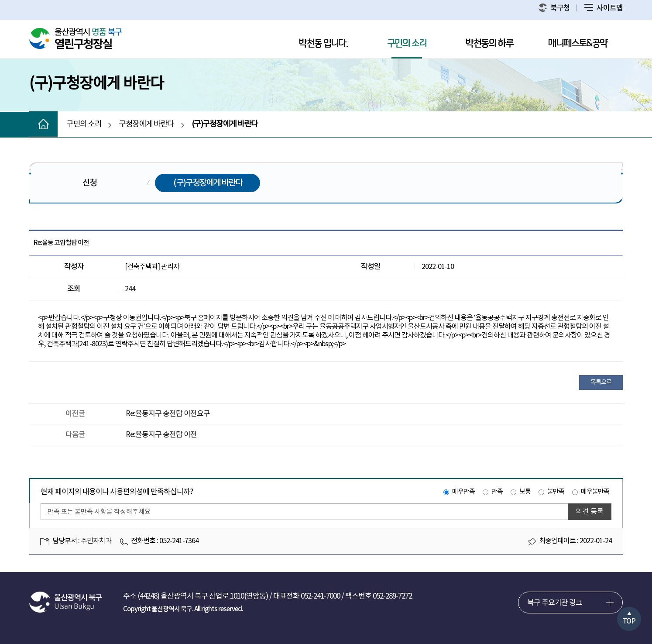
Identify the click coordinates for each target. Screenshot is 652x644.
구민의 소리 (407, 43)
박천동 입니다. (323, 43)
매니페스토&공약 (578, 43)
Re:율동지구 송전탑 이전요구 (168, 414)
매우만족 (463, 492)
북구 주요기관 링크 (555, 603)
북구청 (554, 8)
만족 (497, 492)
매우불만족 (595, 492)
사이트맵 (604, 8)
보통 (525, 492)
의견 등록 (590, 512)
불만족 (556, 492)
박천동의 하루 (489, 43)
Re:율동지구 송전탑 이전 (161, 435)
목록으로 (601, 382)
